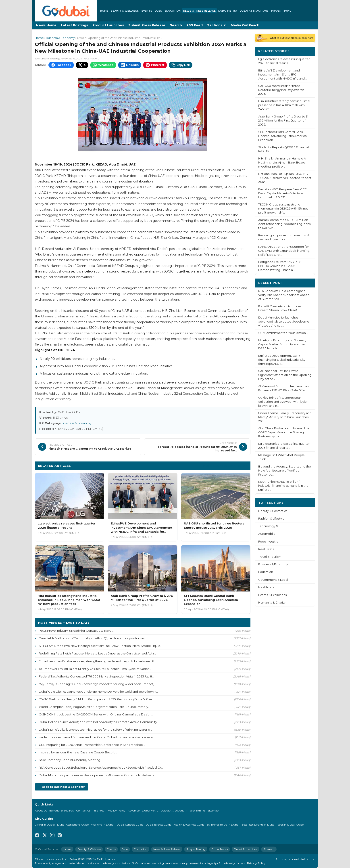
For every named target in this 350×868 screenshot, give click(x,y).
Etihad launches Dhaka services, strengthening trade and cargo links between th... (98, 661)
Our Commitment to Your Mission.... (283, 333)
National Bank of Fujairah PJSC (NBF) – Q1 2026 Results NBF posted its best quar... (285, 178)
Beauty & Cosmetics (273, 511)
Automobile (267, 534)
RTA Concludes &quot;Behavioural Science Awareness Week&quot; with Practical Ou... (101, 767)
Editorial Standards (61, 810)
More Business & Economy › (225, 466)
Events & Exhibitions (272, 595)
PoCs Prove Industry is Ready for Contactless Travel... (77, 631)
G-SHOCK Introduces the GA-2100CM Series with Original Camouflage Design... (96, 714)
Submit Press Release (147, 25)
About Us (41, 810)
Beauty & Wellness (125, 11)
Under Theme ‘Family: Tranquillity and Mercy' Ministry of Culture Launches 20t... (285, 417)
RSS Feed (195, 25)
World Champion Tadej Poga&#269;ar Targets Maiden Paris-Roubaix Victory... (95, 707)
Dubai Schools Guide (130, 825)
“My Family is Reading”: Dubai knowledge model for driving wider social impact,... (97, 684)
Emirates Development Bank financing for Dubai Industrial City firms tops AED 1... (282, 360)
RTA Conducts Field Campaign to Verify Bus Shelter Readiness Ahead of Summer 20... (284, 295)
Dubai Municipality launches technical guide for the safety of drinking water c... (95, 730)
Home (104, 11)
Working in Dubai (103, 825)
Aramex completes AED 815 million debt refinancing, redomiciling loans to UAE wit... (284, 224)
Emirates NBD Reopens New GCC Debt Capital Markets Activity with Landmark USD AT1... (282, 193)
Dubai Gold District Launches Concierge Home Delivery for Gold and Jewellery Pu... (99, 692)
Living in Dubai (45, 825)
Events (147, 11)
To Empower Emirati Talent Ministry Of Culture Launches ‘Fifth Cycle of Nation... (95, 669)
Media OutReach (245, 25)
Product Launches (108, 25)
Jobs (158, 11)
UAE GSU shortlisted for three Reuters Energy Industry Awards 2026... (281, 90)
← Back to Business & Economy (61, 787)
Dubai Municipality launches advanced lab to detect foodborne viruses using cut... (284, 322)
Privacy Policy (116, 810)
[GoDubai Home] (66, 11)
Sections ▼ (217, 25)
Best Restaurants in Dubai (258, 825)
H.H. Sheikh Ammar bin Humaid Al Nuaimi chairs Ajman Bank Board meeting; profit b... (282, 162)
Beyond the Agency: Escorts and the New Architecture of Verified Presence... (285, 471)
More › (306, 51)
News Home (46, 25)
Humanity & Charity (272, 603)
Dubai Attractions (254, 11)
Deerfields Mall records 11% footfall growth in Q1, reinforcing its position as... (93, 638)
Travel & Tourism (270, 557)
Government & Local (273, 580)
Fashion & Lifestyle (271, 519)
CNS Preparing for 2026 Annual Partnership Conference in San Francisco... (92, 745)
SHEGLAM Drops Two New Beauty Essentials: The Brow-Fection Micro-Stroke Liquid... (101, 646)
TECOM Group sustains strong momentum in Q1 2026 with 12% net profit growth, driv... (283, 209)
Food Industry (268, 542)
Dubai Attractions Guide (73, 825)
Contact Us (83, 810)
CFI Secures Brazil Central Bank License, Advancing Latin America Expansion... (282, 136)
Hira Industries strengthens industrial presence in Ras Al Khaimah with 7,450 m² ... (284, 105)
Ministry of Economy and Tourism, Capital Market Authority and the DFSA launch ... (282, 344)
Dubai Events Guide (158, 825)
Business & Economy (60, 38)
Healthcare (266, 587)
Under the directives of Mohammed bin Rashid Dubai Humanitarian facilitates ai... (97, 737)
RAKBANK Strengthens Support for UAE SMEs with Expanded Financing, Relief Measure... (284, 251)
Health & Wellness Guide (189, 825)
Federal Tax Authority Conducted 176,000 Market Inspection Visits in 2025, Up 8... (96, 676)
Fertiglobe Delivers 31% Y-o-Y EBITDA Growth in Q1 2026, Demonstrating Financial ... (279, 266)
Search (176, 25)
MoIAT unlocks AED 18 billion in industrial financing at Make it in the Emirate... (283, 486)
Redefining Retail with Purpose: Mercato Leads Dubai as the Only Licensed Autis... (98, 653)
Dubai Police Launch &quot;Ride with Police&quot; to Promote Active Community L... (100, 722)
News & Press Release (199, 11)
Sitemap (213, 810)
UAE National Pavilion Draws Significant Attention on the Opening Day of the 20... (285, 375)
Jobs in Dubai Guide (291, 825)
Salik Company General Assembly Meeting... (71, 760)
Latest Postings (74, 25)
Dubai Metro (228, 11)
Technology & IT (270, 526)
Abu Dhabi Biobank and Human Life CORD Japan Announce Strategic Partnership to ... (284, 432)
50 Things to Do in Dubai (223, 825)
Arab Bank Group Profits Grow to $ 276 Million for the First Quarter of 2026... (283, 121)
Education (173, 11)
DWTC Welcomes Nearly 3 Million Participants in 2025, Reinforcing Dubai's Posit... (97, 699)
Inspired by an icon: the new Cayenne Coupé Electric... (78, 752)
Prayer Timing (281, 11)
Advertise (134, 810)
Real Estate (266, 549)
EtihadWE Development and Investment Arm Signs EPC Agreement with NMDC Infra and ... (283, 74)
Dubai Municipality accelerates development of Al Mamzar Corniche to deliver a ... (98, 775)
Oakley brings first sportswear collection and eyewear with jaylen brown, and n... (283, 402)
